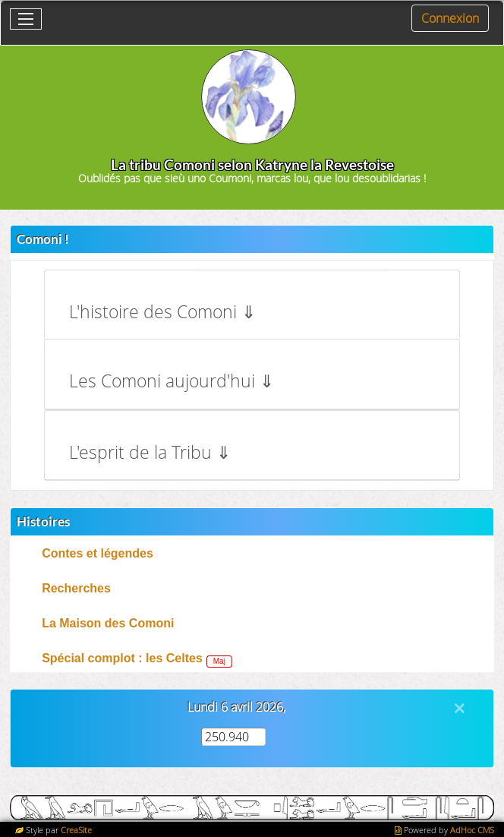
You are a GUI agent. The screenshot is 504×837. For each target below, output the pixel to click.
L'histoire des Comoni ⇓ (162, 312)
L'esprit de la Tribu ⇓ (150, 452)
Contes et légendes (98, 553)
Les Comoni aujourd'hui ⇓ (172, 381)
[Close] (459, 708)
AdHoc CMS (472, 830)
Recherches (76, 588)
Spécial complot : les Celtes (122, 658)
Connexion (450, 18)
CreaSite (76, 830)
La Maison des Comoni (108, 623)
